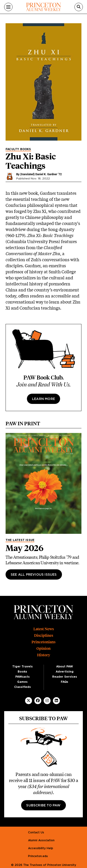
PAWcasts (23, 677)
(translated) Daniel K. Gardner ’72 (41, 174)
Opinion (43, 649)
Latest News (44, 629)
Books (22, 672)
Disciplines (44, 635)
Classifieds (23, 687)
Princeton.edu (38, 856)
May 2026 (24, 548)
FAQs (64, 682)
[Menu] (8, 7)
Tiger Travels (23, 667)
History (44, 655)
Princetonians (43, 642)
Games (22, 682)
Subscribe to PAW (43, 805)
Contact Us (36, 832)
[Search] (79, 7)
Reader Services (65, 677)
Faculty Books (18, 149)
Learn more (43, 399)
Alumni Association (41, 840)
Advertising (65, 672)
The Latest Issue (20, 540)
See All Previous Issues (34, 575)
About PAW (64, 667)
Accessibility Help (41, 848)
